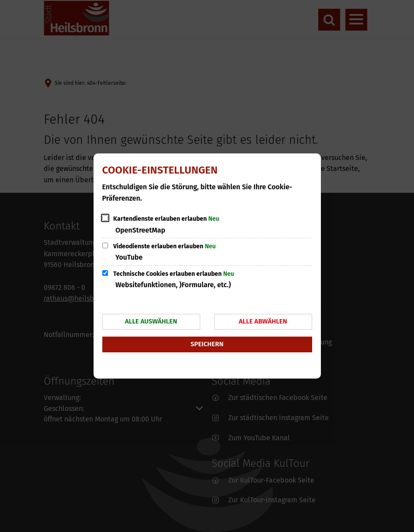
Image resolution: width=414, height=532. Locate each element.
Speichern (207, 344)
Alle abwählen (263, 321)
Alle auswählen (151, 321)
